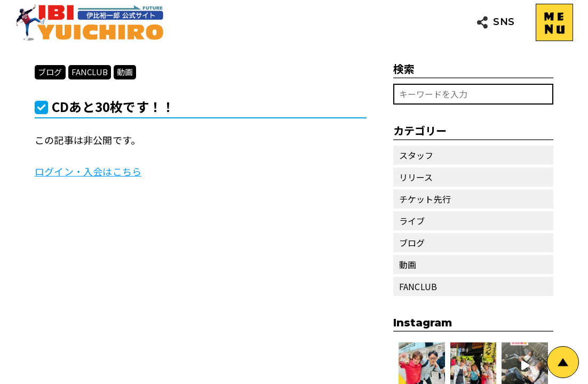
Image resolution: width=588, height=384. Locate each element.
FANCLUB (90, 72)
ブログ (50, 72)
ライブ (412, 221)
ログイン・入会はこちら (88, 171)
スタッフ (416, 155)
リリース (416, 177)
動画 (125, 72)
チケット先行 (425, 199)
